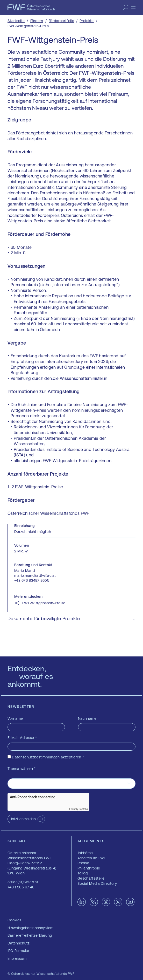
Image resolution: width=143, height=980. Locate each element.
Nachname (87, 718)
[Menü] (133, 8)
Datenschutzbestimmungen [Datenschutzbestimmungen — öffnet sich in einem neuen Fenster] (36, 757)
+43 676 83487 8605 (32, 580)
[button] (71, 619)
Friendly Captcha (78, 809)
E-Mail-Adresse (22, 738)
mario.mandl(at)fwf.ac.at (35, 575)
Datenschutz (19, 943)
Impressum (17, 958)
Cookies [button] (14, 920)
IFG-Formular (19, 951)
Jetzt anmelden (23, 819)
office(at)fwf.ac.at (23, 882)
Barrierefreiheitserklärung (30, 935)
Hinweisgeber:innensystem (31, 928)
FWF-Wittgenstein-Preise (44, 603)
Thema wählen (22, 769)
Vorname (15, 718)
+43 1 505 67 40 (21, 887)
